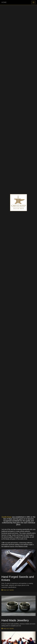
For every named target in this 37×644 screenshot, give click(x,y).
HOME (4, 2)
